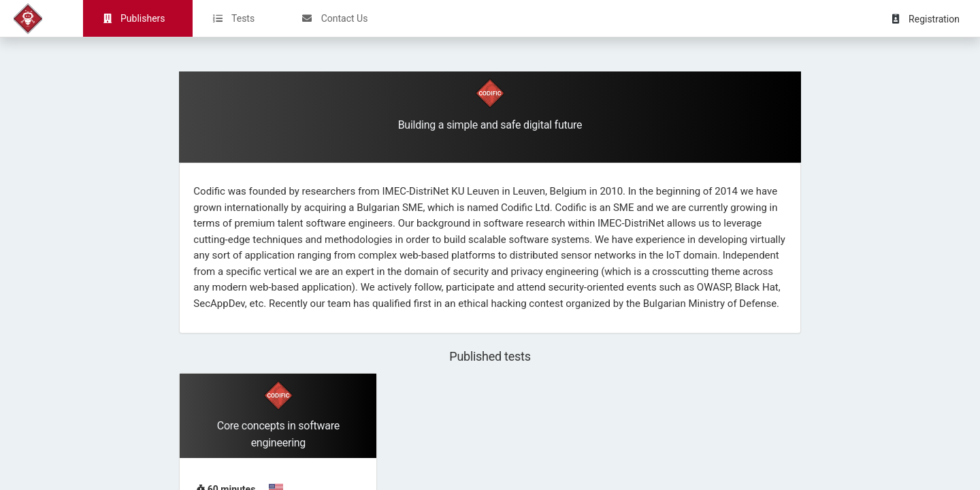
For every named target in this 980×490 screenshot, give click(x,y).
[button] (933, 18)
